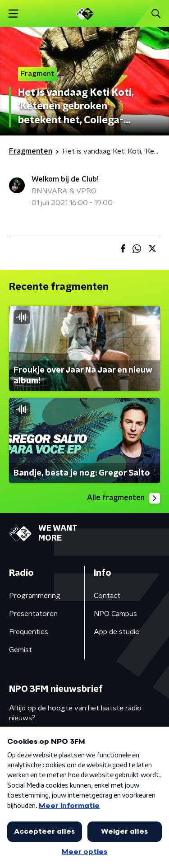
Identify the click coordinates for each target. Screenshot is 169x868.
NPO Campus (115, 614)
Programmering (35, 596)
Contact (107, 596)
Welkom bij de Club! (65, 179)
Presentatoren (33, 614)
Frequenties (29, 632)
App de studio (117, 632)
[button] (13, 14)
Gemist (21, 650)
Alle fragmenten (123, 498)
